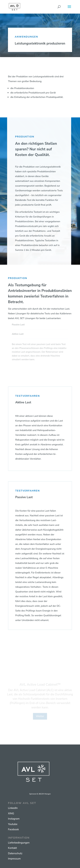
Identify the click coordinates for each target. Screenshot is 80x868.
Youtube (13, 824)
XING (11, 813)
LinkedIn (13, 808)
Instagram (14, 819)
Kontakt (12, 848)
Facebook (13, 829)
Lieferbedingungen (19, 843)
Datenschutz (15, 853)
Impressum (14, 859)
